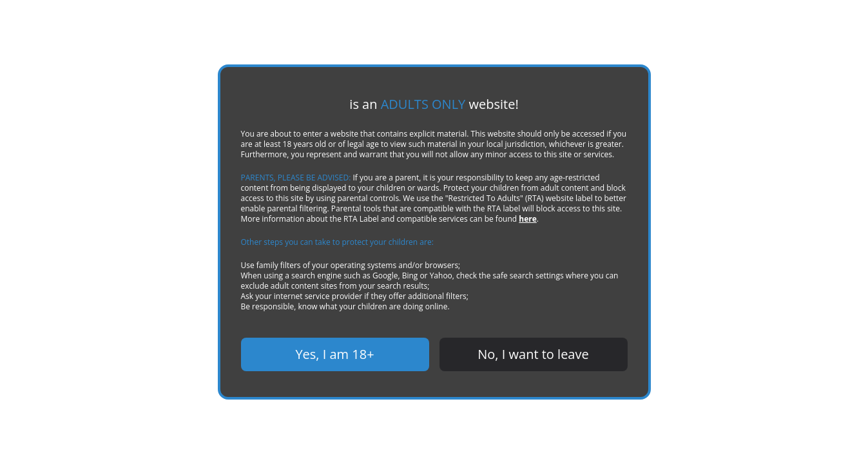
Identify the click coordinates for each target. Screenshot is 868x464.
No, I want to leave (534, 354)
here (453, 219)
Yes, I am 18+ (334, 354)
